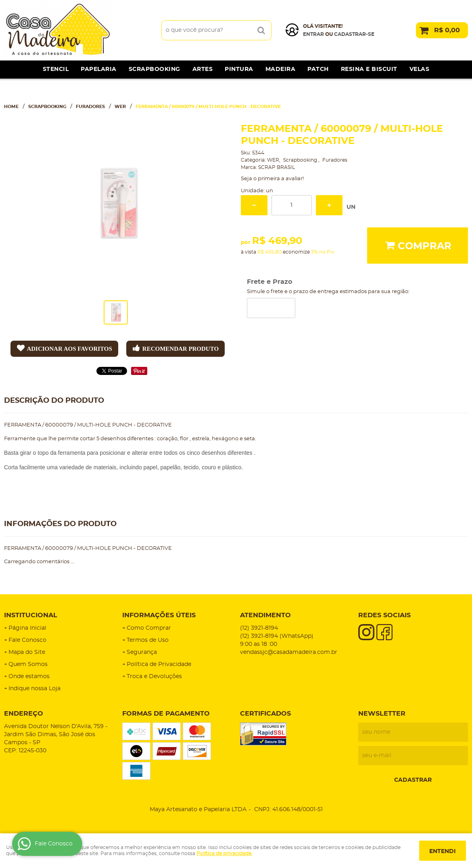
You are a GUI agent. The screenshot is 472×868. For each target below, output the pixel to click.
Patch (318, 69)
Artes (203, 69)
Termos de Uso (148, 640)
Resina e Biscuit (369, 69)
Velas (420, 69)
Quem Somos (28, 664)
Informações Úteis (159, 615)
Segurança (142, 652)
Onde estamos (29, 676)
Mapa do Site (27, 652)
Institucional (31, 615)
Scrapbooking (155, 69)
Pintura (239, 69)
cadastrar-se (354, 34)
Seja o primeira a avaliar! (272, 179)
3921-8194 (259, 628)
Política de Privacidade (159, 664)
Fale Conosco (27, 640)
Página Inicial (27, 628)
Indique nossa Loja (34, 689)
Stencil (56, 69)
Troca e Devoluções (154, 676)
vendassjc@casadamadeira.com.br (289, 652)
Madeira (281, 69)
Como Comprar (149, 628)
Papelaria (99, 69)
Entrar (313, 34)
